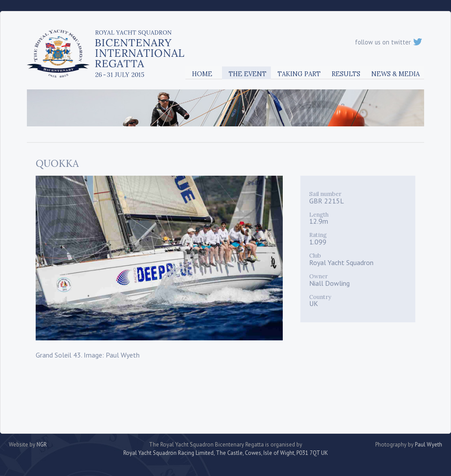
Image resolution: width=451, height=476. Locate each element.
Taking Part (299, 74)
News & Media (396, 74)
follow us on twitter (388, 42)
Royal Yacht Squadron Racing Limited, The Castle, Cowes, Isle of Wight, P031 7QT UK (226, 453)
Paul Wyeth (429, 445)
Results (346, 74)
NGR (42, 445)
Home (202, 74)
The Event (248, 74)
